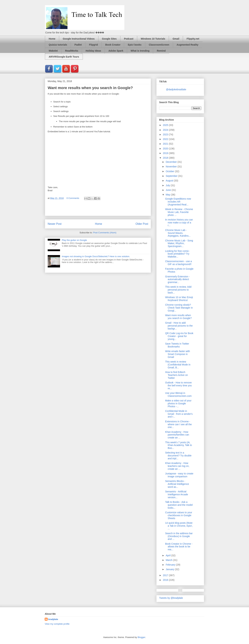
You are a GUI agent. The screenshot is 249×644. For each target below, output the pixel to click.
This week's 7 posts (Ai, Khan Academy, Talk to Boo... (179, 445)
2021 (166, 144)
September (172, 176)
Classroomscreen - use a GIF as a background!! (179, 263)
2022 (166, 139)
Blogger (141, 637)
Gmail (176, 39)
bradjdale (53, 619)
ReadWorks (72, 51)
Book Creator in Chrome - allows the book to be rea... (179, 547)
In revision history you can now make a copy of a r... (179, 223)
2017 (166, 575)
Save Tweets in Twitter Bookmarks (177, 345)
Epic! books (135, 45)
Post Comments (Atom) (105, 233)
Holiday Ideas (93, 51)
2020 (166, 149)
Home (52, 39)
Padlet (78, 45)
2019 (166, 153)
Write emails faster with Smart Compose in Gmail (177, 354)
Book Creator (113, 45)
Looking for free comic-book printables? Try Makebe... (177, 254)
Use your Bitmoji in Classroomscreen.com (178, 394)
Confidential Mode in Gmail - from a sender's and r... (179, 414)
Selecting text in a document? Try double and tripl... (178, 456)
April (168, 555)
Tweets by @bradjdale (171, 598)
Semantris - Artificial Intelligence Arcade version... (177, 494)
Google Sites (109, 39)
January (170, 569)
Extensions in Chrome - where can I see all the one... (178, 424)
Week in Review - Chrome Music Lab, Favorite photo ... (179, 212)
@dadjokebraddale (176, 89)
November (171, 167)
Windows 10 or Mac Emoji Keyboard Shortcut (179, 299)
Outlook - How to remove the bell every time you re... (178, 385)
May (168, 195)
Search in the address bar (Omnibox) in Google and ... (179, 536)
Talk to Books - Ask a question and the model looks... (179, 505)
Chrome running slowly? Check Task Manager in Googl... (179, 308)
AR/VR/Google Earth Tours (64, 57)
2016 (166, 580)
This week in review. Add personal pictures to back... (178, 290)
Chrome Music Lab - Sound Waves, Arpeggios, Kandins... (178, 233)
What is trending (140, 51)
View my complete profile (57, 624)
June (169, 190)
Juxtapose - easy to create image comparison (179, 475)
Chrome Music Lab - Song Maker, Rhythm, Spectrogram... (179, 243)
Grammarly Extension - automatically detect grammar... (177, 279)
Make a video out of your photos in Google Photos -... (178, 403)
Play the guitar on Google (74, 240)
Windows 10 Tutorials (153, 39)
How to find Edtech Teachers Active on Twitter (177, 375)
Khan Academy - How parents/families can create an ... (177, 435)
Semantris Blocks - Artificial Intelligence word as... (177, 484)
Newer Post (55, 224)
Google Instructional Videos (79, 39)
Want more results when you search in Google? (178, 317)
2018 (166, 158)
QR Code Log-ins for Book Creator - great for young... (179, 336)
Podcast (129, 39)
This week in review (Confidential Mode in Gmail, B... (178, 365)
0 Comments (73, 198)
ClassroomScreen (159, 45)
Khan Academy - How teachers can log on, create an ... (177, 466)
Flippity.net (193, 39)
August (170, 181)
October (170, 171)
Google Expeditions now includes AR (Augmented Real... (178, 202)
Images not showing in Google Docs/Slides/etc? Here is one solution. (96, 256)
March (169, 560)
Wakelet (53, 51)
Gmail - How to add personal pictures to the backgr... (179, 326)
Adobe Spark (116, 51)
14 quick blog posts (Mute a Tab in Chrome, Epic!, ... (179, 526)
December (171, 162)
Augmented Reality (188, 45)
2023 (166, 134)
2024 (166, 130)
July (168, 185)
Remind (161, 51)
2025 (166, 125)
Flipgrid (93, 45)
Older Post (142, 224)
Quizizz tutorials (58, 45)
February (171, 565)
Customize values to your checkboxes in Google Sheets (179, 515)
